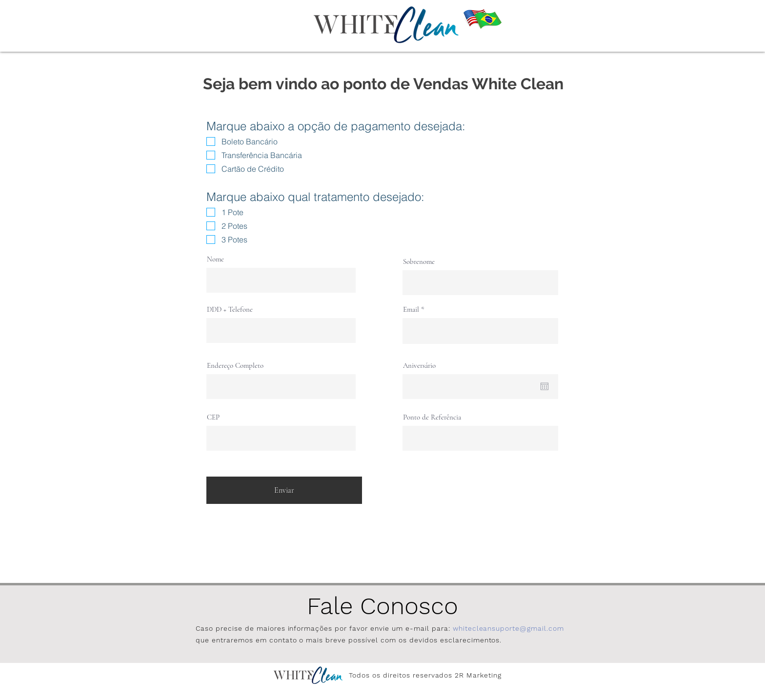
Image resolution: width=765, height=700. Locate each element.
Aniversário (419, 366)
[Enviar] (284, 490)
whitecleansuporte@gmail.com (508, 628)
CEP (213, 417)
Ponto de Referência (432, 417)
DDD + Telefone (230, 310)
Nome (215, 259)
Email (411, 310)
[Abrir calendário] (544, 386)
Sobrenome (419, 262)
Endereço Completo (235, 366)
